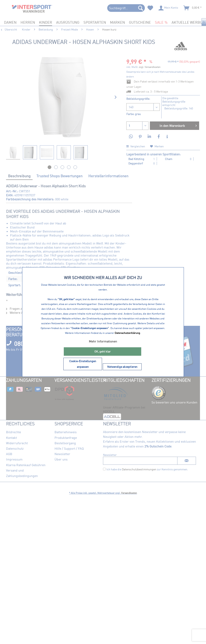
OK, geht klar (102, 351)
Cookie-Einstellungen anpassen (83, 364)
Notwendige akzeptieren (122, 367)
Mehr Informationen (103, 341)
